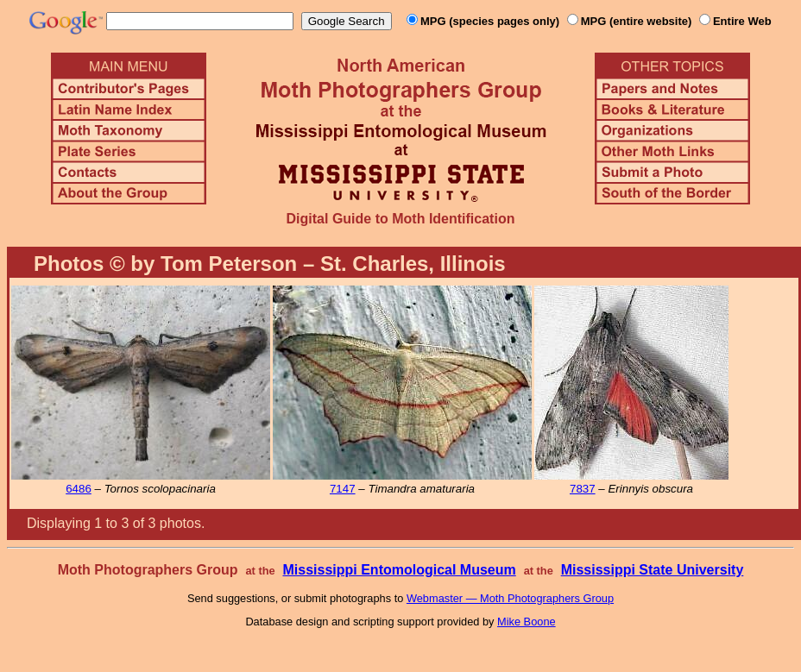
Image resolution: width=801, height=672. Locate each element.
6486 (79, 489)
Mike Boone (527, 622)
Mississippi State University (653, 570)
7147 (343, 489)
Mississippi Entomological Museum (399, 570)
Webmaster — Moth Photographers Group (510, 598)
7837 (583, 489)
